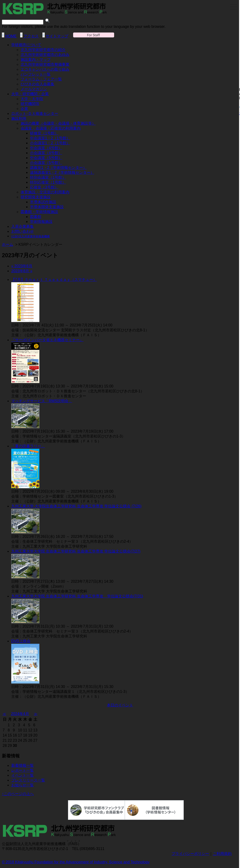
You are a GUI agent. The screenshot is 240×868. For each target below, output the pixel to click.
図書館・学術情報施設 (39, 212)
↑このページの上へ (18, 794)
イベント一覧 (22, 775)
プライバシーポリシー (190, 854)
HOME (11, 36)
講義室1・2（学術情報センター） (58, 168)
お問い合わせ (22, 231)
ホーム (7, 244)
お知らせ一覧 (22, 785)
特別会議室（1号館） (48, 177)
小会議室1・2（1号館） (50, 143)
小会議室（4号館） (46, 153)
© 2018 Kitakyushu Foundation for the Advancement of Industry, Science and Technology (76, 862)
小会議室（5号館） (46, 163)
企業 (24, 109)
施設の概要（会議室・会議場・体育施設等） (58, 123)
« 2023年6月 (22, 266)
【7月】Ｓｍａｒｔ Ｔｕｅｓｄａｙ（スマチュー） (54, 280)
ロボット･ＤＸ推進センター (35, 114)
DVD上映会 (21, 641)
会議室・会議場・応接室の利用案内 (51, 128)
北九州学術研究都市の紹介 (43, 50)
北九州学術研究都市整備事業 (45, 64)
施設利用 (19, 118)
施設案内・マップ (36, 60)
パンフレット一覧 (36, 74)
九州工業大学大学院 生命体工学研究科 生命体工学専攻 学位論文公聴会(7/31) (77, 596)
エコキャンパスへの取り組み (45, 69)
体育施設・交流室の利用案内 (45, 192)
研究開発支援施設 (36, 197)
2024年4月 (20, 714)
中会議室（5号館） (46, 158)
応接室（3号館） (44, 187)
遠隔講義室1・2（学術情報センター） (62, 172)
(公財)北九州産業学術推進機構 (30, 236)
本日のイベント (120, 705)
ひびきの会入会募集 (37, 84)
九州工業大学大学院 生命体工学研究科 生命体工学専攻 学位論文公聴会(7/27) (76, 551)
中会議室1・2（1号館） (50, 138)
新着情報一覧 (22, 765)
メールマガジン (34, 89)
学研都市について (26, 45)
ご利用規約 (222, 854)
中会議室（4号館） (46, 148)
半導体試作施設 (43, 202)
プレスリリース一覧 (28, 780)
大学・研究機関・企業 (30, 94)
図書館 (36, 217)
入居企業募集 (22, 226)
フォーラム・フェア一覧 (41, 79)
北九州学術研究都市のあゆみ (45, 55)
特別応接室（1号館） (48, 182)
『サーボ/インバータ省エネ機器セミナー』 (47, 340)
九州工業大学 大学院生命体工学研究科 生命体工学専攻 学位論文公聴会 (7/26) (76, 506)
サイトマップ (57, 36)
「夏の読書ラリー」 (28, 446)
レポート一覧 (22, 770)
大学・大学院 (32, 99)
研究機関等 (30, 104)
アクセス (31, 36)
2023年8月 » (22, 271)
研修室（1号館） (44, 133)
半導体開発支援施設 (47, 207)
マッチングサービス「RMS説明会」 (42, 401)
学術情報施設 (41, 222)
